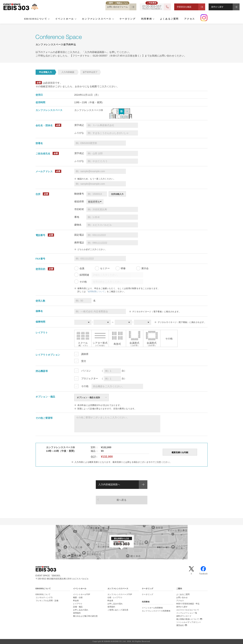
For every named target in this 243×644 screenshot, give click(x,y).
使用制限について (96, 292)
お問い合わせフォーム (117, 7)
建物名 (78, 225)
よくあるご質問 (162, 19)
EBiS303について (36, 19)
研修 (123, 268)
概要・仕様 (78, 597)
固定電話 (79, 235)
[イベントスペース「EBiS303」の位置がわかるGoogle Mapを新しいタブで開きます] (121, 542)
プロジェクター (90, 378)
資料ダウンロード (184, 616)
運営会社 (180, 625)
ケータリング (123, 19)
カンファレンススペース (94, 19)
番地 (77, 217)
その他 (83, 282)
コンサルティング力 (44, 597)
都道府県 (79, 201)
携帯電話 (79, 243)
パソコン (86, 371)
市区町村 (79, 209)
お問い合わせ (182, 597)
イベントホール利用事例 (152, 608)
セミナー (105, 268)
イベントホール (63, 19)
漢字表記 (79, 125)
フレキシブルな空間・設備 (47, 601)
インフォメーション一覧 (187, 613)
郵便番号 (79, 194)
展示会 (145, 268)
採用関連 (84, 275)
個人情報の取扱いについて (188, 619)
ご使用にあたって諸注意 (118, 610)
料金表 (76, 601)
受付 (84, 361)
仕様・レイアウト (115, 597)
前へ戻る (121, 500)
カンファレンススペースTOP (120, 594)
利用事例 (140, 19)
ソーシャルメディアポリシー (189, 622)
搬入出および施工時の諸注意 (85, 616)
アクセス (180, 19)
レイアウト (78, 604)
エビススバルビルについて (188, 610)
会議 (82, 268)
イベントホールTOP (82, 594)
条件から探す (217, 7)
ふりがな (79, 133)
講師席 (85, 354)
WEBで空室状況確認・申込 (188, 604)
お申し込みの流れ (81, 610)
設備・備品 (78, 607)
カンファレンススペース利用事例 (156, 611)
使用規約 (77, 613)
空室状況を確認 (184, 7)
